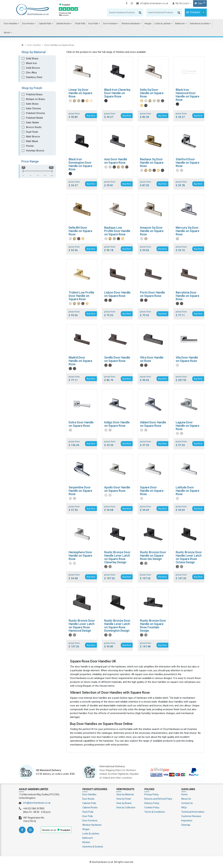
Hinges (146, 23)
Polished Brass (34, 94)
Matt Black (32, 141)
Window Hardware (129, 23)
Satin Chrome (33, 108)
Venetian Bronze (35, 151)
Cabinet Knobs (63, 23)
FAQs (184, 807)
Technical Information (193, 812)
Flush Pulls (79, 23)
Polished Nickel (34, 118)
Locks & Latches (161, 23)
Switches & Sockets (198, 23)
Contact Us (187, 803)
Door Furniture (109, 23)
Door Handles (11, 23)
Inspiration (187, 821)
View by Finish (124, 799)
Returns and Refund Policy (158, 799)
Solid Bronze (33, 68)
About (7, 33)
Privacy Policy (152, 794)
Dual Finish (32, 132)
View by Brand (124, 803)
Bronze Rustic (34, 127)
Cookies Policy (152, 807)
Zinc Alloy (31, 73)
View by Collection (126, 807)
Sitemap (186, 825)
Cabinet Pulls (45, 23)
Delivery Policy (152, 803)
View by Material (125, 794)
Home (184, 794)
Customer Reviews (191, 816)
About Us (186, 799)
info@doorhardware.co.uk (150, 3)
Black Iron (31, 63)
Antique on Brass (35, 99)
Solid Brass (32, 59)
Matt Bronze (33, 137)
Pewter (30, 146)
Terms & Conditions (155, 812)
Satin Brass (32, 104)
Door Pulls (92, 23)
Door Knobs (28, 23)
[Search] (120, 13)
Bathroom (178, 23)
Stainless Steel (34, 77)
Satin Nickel (32, 123)
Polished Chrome (35, 113)
